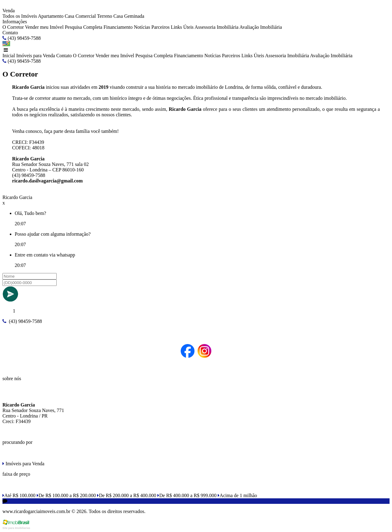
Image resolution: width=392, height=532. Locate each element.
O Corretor (13, 27)
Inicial (9, 56)
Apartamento (51, 16)
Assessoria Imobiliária (217, 27)
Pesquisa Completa (84, 27)
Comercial (86, 16)
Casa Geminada (129, 16)
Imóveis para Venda (36, 56)
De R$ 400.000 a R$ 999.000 (187, 495)
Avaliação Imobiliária (261, 27)
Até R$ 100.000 (19, 495)
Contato (10, 33)
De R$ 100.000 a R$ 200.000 (66, 495)
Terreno (105, 16)
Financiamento (118, 27)
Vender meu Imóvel (44, 27)
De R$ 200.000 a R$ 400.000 (127, 495)
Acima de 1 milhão (237, 495)
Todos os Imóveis (20, 16)
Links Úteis (182, 27)
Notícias (142, 27)
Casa (69, 16)
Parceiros (160, 27)
